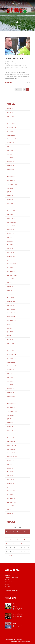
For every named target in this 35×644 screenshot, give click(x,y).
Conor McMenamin (16, 66)
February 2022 (11, 302)
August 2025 (11, 143)
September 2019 (12, 411)
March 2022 (11, 298)
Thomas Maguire (15, 67)
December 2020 (12, 355)
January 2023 (11, 260)
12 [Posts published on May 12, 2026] (10, 544)
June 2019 (10, 423)
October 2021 (11, 317)
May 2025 (10, 154)
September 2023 (12, 230)
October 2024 (11, 180)
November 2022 (12, 268)
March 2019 (11, 434)
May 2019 (10, 426)
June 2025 (10, 150)
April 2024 (10, 203)
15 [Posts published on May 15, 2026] (21, 544)
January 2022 (11, 305)
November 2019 (12, 404)
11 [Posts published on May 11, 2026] (7, 544)
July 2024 (10, 192)
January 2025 (11, 169)
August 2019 (11, 415)
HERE (17, 590)
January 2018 (11, 487)
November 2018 (12, 449)
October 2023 (11, 226)
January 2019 (11, 442)
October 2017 (11, 498)
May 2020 (10, 381)
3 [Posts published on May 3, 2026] (28, 536)
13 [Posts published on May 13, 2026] (14, 544)
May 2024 (10, 199)
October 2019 (11, 407)
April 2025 (10, 158)
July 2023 (10, 237)
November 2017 (12, 495)
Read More (8, 82)
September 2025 (12, 139)
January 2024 (11, 215)
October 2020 (11, 362)
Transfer (14, 64)
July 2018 (10, 464)
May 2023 (10, 245)
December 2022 (12, 264)
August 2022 (11, 279)
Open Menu (29, 10)
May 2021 (10, 336)
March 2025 (11, 162)
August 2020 (11, 370)
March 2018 (11, 479)
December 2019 (12, 400)
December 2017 (12, 491)
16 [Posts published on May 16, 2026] (25, 544)
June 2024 (10, 196)
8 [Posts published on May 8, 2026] (21, 540)
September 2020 (12, 366)
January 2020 (11, 396)
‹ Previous (18, 90)
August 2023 (11, 233)
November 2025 (12, 131)
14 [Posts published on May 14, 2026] (17, 544)
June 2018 (10, 468)
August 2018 (11, 460)
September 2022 (12, 275)
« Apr (10, 556)
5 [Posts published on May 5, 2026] (10, 540)
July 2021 (10, 328)
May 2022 (10, 290)
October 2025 (11, 135)
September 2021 (12, 320)
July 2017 (10, 510)
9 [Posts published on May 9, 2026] (25, 540)
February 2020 (11, 392)
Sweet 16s (16, 623)
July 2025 (10, 146)
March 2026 (11, 116)
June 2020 (10, 377)
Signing (9, 64)
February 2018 (11, 483)
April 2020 (10, 385)
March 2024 (11, 207)
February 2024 (11, 211)
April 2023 (10, 249)
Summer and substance (14, 59)
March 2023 (11, 252)
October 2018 (11, 453)
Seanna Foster (9, 69)
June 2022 (10, 286)
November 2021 (12, 313)
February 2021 (11, 347)
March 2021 (11, 343)
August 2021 (11, 324)
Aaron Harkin (24, 67)
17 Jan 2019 (10, 62)
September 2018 (12, 457)
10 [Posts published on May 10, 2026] (28, 540)
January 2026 (11, 124)
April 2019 (10, 430)
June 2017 (10, 513)
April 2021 (10, 339)
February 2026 (11, 120)
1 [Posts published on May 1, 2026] (21, 536)
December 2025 (12, 128)
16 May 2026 (18, 609)
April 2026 (10, 112)
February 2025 (11, 165)
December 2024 (12, 173)
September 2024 (12, 184)
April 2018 (10, 476)
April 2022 (10, 294)
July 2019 (10, 419)
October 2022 (11, 271)
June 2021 (10, 332)
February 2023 (11, 256)
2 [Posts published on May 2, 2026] (25, 536)
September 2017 (12, 502)
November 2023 (12, 222)
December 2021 (12, 309)
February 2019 (11, 438)
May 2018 (10, 472)
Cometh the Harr (18, 614)
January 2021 (11, 351)
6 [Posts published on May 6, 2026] (14, 540)
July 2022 (10, 283)
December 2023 (12, 218)
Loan (19, 64)
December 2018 (12, 445)
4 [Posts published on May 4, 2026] (7, 540)
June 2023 (10, 241)
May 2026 (10, 109)
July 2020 (10, 373)
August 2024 (11, 188)
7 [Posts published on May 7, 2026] (17, 540)
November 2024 (12, 177)
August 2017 (11, 506)
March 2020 (11, 389)
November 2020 (12, 358)
